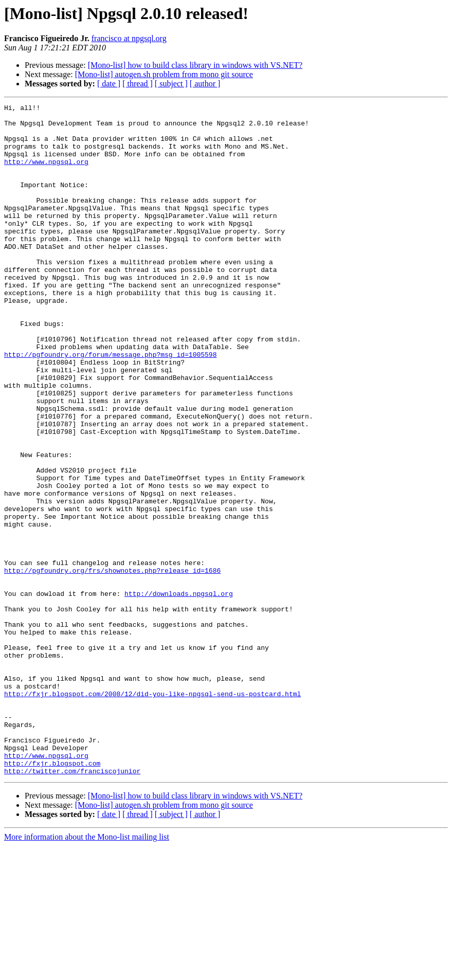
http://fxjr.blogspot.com (52, 896)
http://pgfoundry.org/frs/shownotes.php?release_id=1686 (112, 664)
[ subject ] (171, 84)
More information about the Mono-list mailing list (87, 971)
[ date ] (109, 84)
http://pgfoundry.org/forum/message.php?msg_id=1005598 (110, 405)
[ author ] (205, 84)
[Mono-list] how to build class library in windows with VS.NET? (195, 65)
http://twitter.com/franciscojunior (72, 905)
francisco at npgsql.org (129, 38)
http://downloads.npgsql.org (179, 692)
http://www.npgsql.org (46, 174)
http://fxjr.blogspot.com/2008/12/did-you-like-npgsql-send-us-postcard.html (152, 812)
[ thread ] (138, 84)
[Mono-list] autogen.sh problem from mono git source (164, 74)
